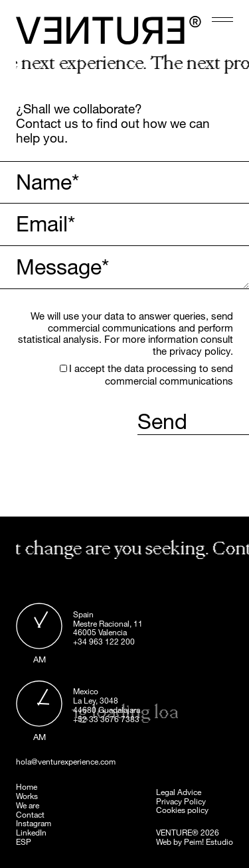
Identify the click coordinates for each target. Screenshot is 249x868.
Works (27, 796)
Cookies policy (182, 810)
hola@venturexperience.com (66, 762)
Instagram (34, 823)
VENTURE (174, 832)
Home (27, 786)
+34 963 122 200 (104, 641)
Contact (30, 814)
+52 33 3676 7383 (106, 719)
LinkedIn (31, 832)
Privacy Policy (181, 801)
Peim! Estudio (208, 841)
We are (28, 805)
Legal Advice (179, 792)
